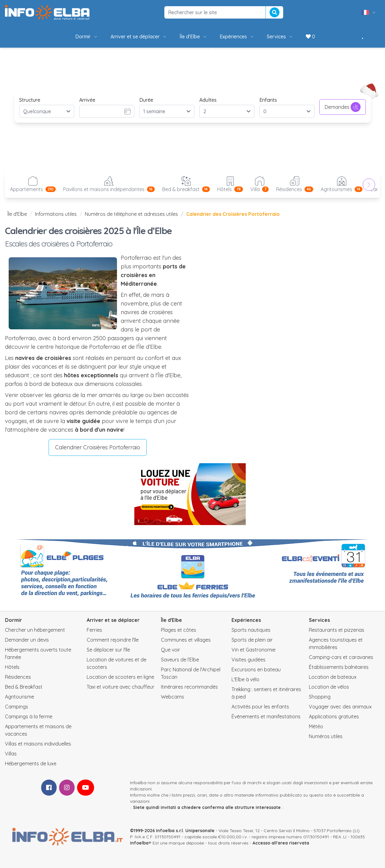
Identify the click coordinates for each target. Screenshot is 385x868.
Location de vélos (329, 687)
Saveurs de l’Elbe (180, 660)
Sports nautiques (251, 630)
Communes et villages (186, 640)
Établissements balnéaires (339, 667)
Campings (17, 707)
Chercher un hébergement (35, 630)
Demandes (343, 107)
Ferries (94, 630)
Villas (11, 754)
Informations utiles (56, 214)
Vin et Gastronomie (253, 650)
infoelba (139, 843)
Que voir (171, 650)
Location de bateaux (333, 677)
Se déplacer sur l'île (108, 650)
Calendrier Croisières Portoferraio (98, 447)
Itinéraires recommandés (189, 687)
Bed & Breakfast (24, 687)
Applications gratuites (334, 716)
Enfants (268, 100)
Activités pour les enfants (260, 707)
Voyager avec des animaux (340, 707)
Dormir (87, 36)
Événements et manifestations (266, 716)
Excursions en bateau (256, 669)
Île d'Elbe (193, 36)
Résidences (18, 677)
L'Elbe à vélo (245, 679)
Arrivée (87, 100)
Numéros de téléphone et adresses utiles (131, 214)
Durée (146, 100)
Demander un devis (27, 640)
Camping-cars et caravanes (341, 657)
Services (280, 36)
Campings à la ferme (29, 716)
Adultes (208, 100)
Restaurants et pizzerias (337, 630)
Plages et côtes (179, 630)
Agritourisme (19, 697)
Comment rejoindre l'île (113, 640)
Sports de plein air (252, 640)
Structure (30, 100)
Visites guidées (249, 660)
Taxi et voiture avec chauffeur (121, 687)
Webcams (173, 697)
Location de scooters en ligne (120, 677)
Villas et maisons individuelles (38, 744)
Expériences (237, 36)
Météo (316, 726)
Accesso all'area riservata (281, 843)
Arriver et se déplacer (139, 36)
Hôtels (12, 667)
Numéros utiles (326, 736)
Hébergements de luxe (31, 763)
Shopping (320, 697)
